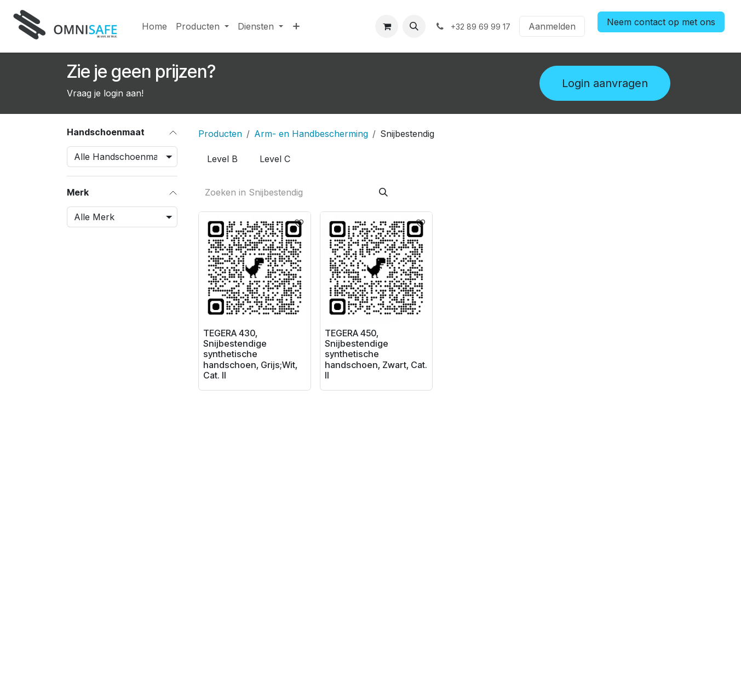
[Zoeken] (383, 192)
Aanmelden (552, 26)
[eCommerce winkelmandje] (387, 26)
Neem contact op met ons (661, 22)
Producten (220, 134)
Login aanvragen (605, 83)
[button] (414, 26)
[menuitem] (154, 26)
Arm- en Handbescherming (311, 134)
